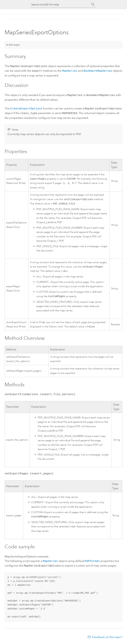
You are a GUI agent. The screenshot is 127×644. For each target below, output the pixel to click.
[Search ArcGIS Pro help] (60, 5)
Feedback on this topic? (107, 637)
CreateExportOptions (26, 107)
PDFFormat (92, 562)
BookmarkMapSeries (98, 70)
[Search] (93, 4)
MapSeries (70, 70)
